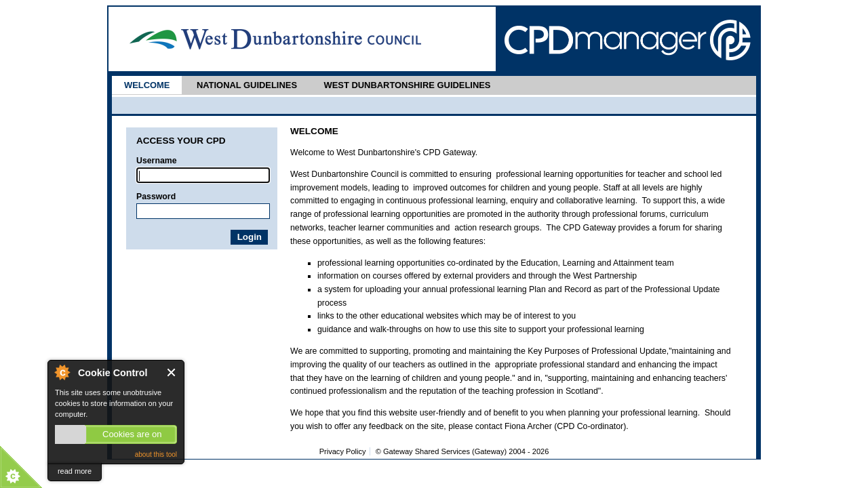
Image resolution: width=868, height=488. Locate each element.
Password (156, 197)
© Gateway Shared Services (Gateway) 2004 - (462, 451)
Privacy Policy (343, 451)
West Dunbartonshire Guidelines (407, 85)
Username (157, 161)
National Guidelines (247, 85)
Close (172, 372)
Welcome (147, 85)
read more (75, 471)
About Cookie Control (62, 372)
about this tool (156, 454)
